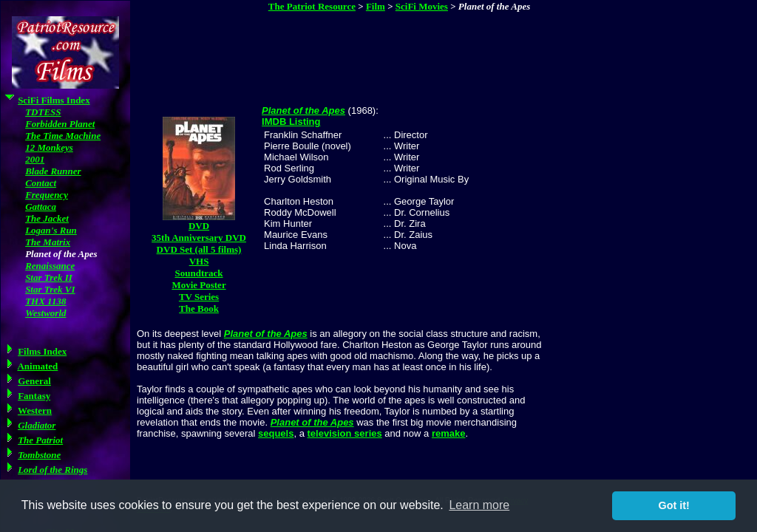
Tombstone (39, 455)
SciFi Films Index (54, 100)
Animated (37, 366)
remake (449, 433)
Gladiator (37, 425)
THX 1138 (45, 301)
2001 (35, 159)
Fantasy (34, 396)
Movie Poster (198, 285)
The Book (199, 308)
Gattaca (41, 207)
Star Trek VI (50, 289)
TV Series (199, 297)
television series (345, 433)
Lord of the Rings (52, 470)
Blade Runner (53, 171)
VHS (199, 261)
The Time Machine (63, 136)
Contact (41, 183)
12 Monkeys (49, 147)
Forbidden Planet (60, 124)
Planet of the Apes (303, 110)
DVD (199, 226)
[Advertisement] (401, 51)
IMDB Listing (291, 122)
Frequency (47, 195)
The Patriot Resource (312, 6)
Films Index (42, 351)
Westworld (45, 313)
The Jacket (47, 218)
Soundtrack (199, 273)
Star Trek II (49, 277)
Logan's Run (51, 230)
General (34, 381)
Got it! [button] (674, 505)
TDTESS (43, 112)
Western (35, 410)
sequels (276, 433)
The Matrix (48, 242)
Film (376, 6)
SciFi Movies (422, 6)
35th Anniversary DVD (199, 238)
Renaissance (50, 266)
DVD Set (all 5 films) (199, 249)
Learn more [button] (479, 505)
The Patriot (40, 440)
